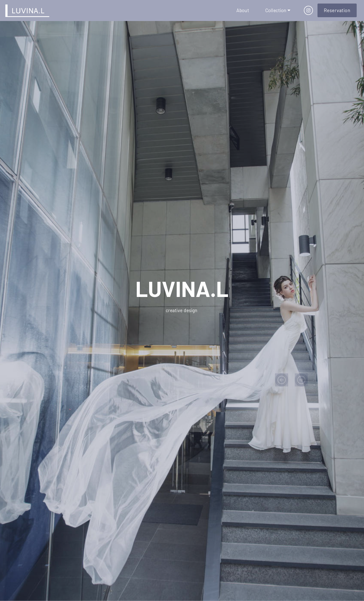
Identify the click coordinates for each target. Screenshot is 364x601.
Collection (276, 10)
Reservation (337, 10)
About (243, 10)
